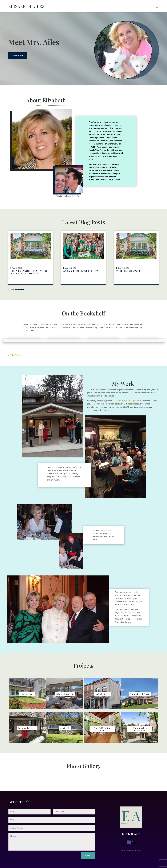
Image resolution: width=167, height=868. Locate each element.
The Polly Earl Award (129, 271)
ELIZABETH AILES (26, 6)
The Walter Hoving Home (129, 401)
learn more (18, 55)
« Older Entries (16, 290)
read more (44, 282)
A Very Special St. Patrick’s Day (81, 271)
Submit (88, 855)
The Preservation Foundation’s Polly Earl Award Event (29, 272)
